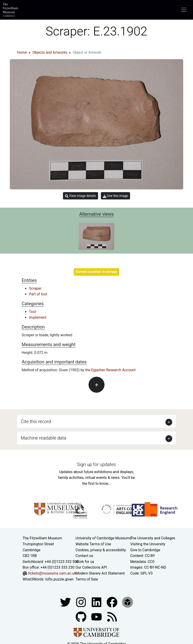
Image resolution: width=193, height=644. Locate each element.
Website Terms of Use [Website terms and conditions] (93, 544)
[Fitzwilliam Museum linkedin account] (112, 602)
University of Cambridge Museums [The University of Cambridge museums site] (103, 538)
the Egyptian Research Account (110, 370)
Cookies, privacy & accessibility (101, 550)
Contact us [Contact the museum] (84, 556)
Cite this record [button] (36, 421)
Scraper (35, 288)
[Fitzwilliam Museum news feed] (112, 616)
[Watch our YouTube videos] (97, 616)
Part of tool (38, 294)
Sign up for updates (96, 464)
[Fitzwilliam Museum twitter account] (66, 602)
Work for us (85, 562)
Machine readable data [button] (43, 438)
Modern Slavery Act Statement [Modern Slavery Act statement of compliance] (100, 573)
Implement (38, 317)
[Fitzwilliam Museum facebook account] (97, 602)
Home (22, 52)
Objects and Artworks (50, 52)
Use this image (116, 196)
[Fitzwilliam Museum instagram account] (81, 602)
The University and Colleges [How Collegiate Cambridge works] (153, 538)
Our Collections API (91, 567)
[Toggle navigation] (184, 10)
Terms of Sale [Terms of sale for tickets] (87, 579)
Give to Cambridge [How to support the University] (145, 550)
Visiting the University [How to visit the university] (148, 544)
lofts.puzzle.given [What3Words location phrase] (59, 579)
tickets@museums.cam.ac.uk (52, 573)
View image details (81, 196)
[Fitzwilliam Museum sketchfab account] (128, 602)
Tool (33, 312)
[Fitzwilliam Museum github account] (81, 616)
